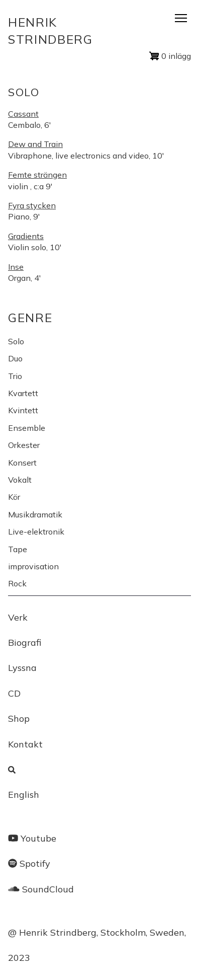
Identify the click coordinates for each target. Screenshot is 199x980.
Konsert (22, 463)
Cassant (23, 114)
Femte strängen (37, 175)
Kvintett (23, 410)
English (24, 795)
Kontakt (25, 744)
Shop (19, 719)
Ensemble (27, 428)
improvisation (33, 566)
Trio (15, 376)
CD (14, 693)
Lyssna (22, 668)
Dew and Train (35, 144)
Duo (15, 358)
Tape (18, 549)
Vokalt (20, 480)
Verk (18, 617)
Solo (16, 341)
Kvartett (23, 393)
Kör (14, 497)
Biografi (25, 643)
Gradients (26, 236)
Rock (17, 583)
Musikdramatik (35, 514)
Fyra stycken (32, 205)
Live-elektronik (36, 532)
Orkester (24, 445)
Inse (16, 267)
